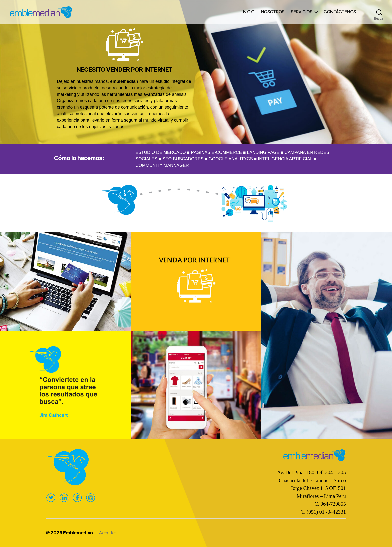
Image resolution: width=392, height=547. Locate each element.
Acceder (107, 533)
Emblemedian (78, 533)
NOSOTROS (273, 12)
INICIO (249, 12)
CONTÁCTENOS (340, 12)
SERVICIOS (302, 12)
